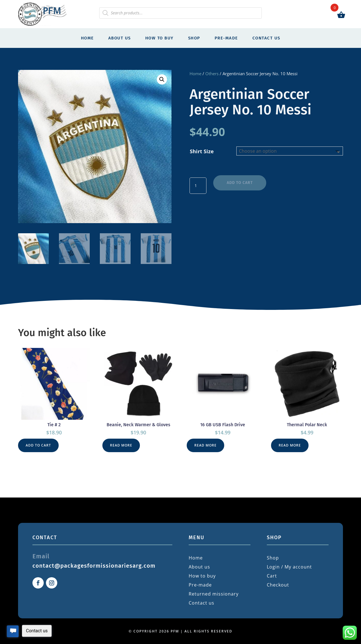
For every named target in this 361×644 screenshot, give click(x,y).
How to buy (159, 38)
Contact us (266, 38)
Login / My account (289, 567)
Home (87, 38)
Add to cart (240, 183)
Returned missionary (214, 594)
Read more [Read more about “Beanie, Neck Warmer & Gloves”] (121, 445)
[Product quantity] (198, 186)
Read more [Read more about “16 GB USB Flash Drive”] (205, 445)
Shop (194, 38)
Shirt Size (202, 151)
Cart (272, 576)
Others (212, 74)
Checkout (278, 585)
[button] (162, 79)
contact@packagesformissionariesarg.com (94, 566)
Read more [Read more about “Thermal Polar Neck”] (290, 445)
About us (120, 38)
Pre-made (226, 38)
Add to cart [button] (38, 445)
